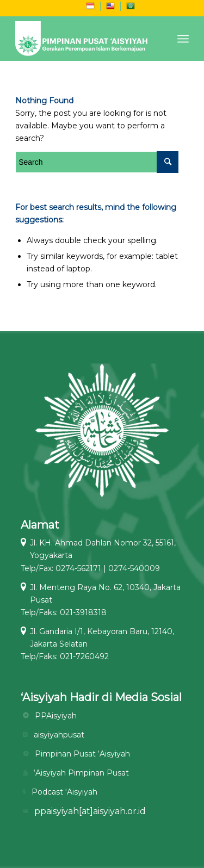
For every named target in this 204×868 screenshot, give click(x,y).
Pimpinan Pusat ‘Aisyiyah (82, 754)
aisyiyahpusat (59, 735)
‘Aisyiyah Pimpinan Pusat (81, 773)
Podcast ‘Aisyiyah (64, 792)
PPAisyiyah (56, 716)
